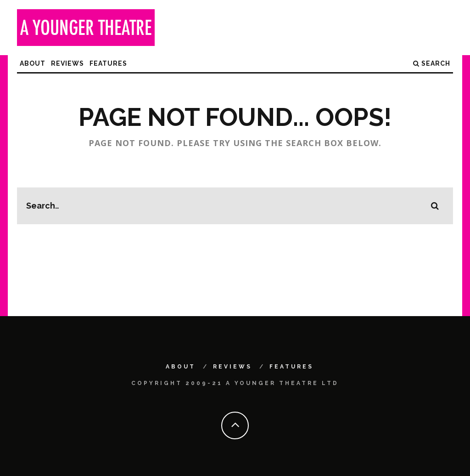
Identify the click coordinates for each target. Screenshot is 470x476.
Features (108, 63)
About (33, 63)
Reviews (67, 63)
